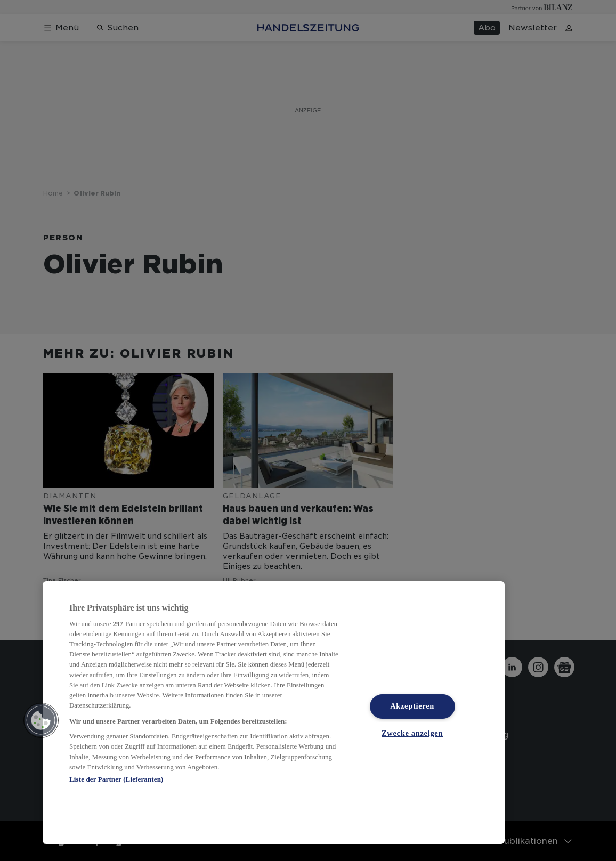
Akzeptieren (412, 706)
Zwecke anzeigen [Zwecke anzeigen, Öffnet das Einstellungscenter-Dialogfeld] (412, 733)
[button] (41, 720)
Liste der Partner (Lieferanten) (116, 779)
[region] (274, 713)
